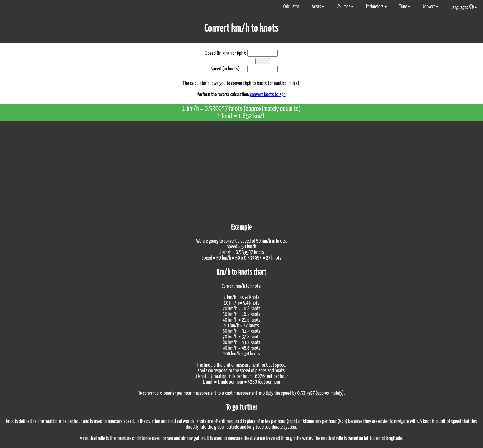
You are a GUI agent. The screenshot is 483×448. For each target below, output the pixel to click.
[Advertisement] (242, 168)
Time (403, 7)
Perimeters (375, 7)
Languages (462, 7)
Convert (429, 7)
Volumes (343, 7)
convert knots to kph (268, 95)
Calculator (291, 7)
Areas (316, 7)
